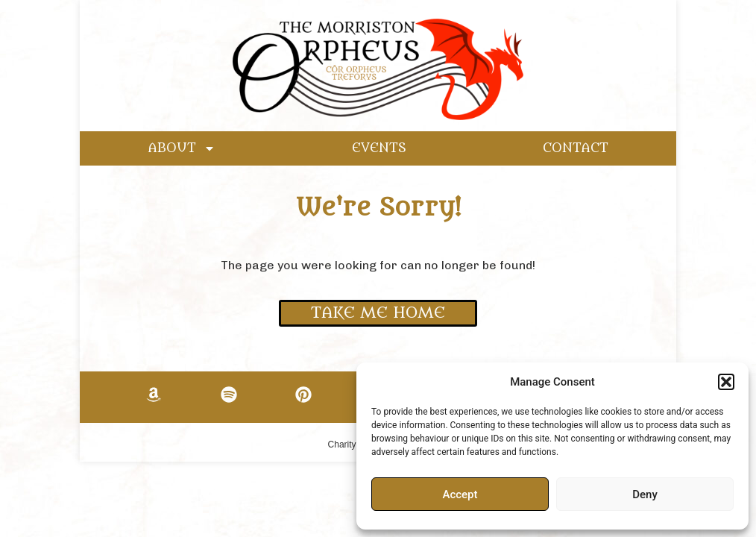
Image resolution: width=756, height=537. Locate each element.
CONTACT (576, 148)
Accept (460, 494)
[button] (726, 382)
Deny (645, 494)
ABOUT (182, 148)
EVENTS (379, 148)
